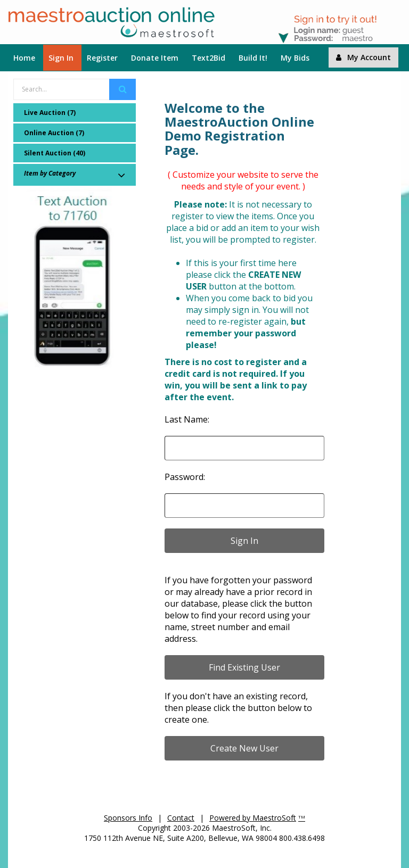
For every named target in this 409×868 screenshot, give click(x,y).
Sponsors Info (128, 818)
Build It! (253, 58)
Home (24, 58)
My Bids (295, 58)
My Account (363, 57)
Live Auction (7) (50, 113)
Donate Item (155, 58)
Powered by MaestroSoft (253, 818)
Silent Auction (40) (55, 153)
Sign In (61, 58)
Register (102, 58)
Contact (181, 818)
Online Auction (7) (54, 133)
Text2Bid (208, 58)
